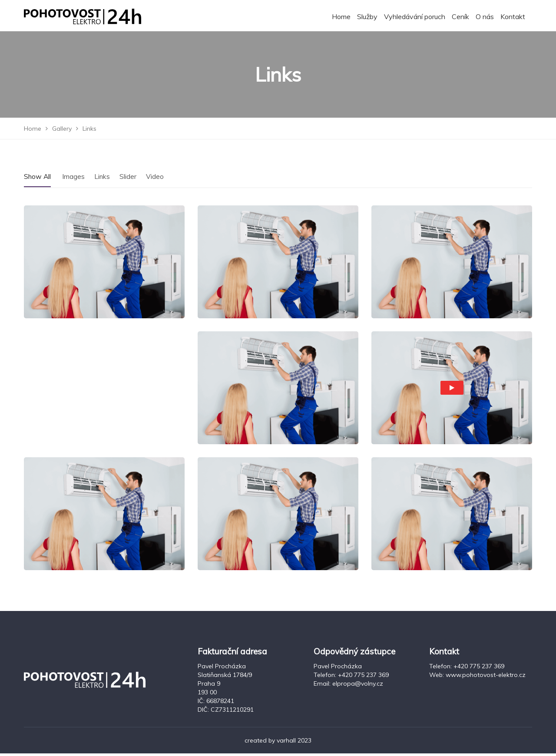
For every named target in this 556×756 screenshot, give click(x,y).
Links (103, 178)
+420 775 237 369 (363, 677)
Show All (38, 178)
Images (74, 178)
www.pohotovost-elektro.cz (486, 677)
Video (156, 178)
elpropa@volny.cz (358, 686)
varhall (286, 743)
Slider (129, 178)
